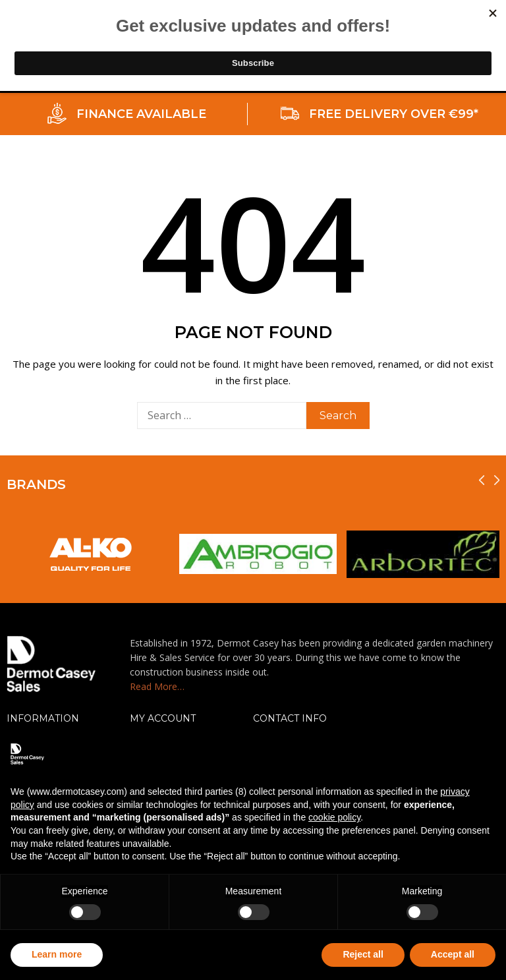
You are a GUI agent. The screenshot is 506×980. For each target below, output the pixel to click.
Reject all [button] (363, 954)
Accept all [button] (453, 954)
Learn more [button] (57, 954)
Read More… (157, 686)
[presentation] (482, 480)
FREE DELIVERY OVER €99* (394, 114)
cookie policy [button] (334, 817)
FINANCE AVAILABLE (141, 114)
